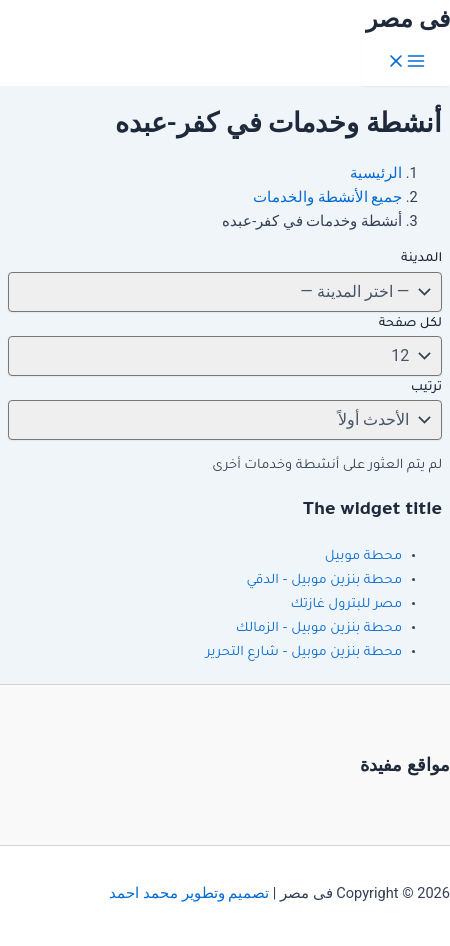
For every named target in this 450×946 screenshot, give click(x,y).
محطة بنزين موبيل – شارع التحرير (304, 653)
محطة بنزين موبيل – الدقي (324, 581)
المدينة (421, 259)
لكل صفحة (411, 324)
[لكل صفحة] (225, 356)
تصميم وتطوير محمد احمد (189, 893)
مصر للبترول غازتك (346, 605)
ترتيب (426, 388)
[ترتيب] (225, 420)
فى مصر (408, 19)
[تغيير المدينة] (225, 292)
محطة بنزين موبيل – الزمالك (319, 629)
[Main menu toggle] (406, 62)
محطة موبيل (363, 557)
